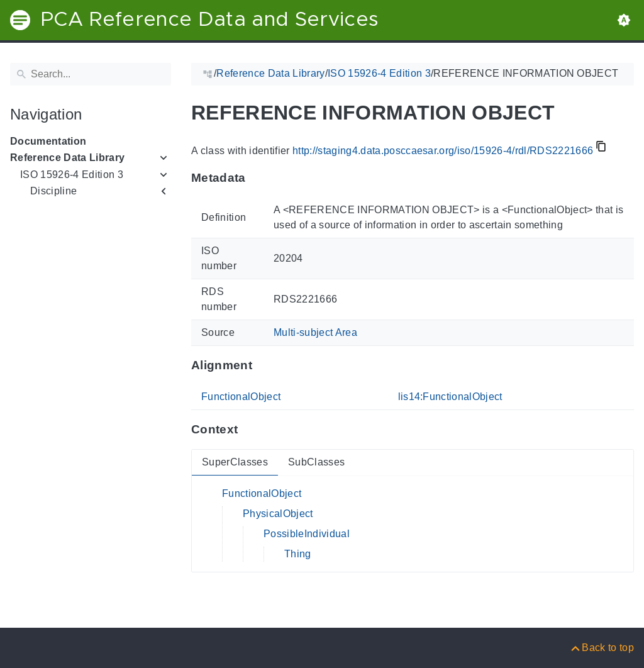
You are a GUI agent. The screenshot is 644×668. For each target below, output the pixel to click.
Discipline (53, 191)
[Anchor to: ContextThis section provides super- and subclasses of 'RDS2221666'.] (250, 430)
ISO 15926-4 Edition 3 (72, 175)
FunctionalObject (241, 397)
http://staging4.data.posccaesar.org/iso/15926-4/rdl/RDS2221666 (443, 151)
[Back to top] (602, 648)
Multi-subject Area (315, 332)
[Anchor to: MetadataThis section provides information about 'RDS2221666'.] (258, 178)
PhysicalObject (278, 514)
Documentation (48, 141)
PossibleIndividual (307, 534)
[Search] (91, 74)
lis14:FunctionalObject (450, 397)
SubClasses (316, 462)
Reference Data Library (67, 158)
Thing (298, 554)
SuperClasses (235, 462)
